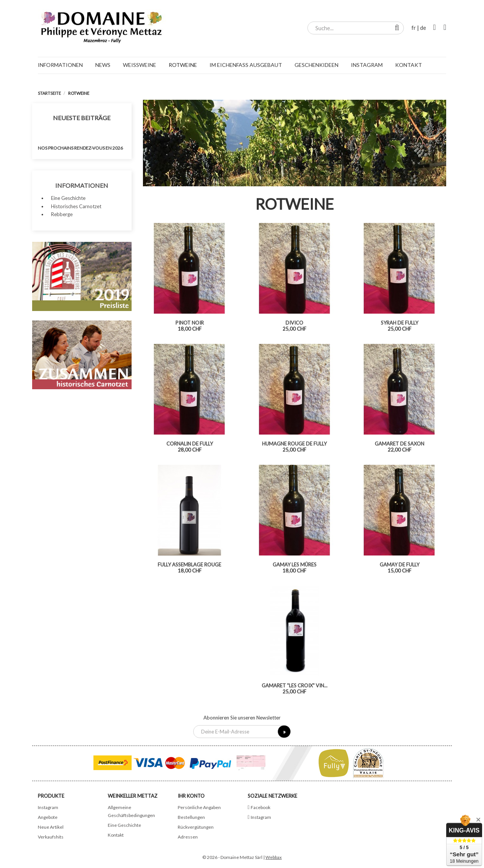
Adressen (188, 837)
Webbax (274, 857)
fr (414, 28)
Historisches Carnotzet (76, 206)
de (423, 28)
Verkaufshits (51, 837)
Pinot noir (190, 323)
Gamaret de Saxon (399, 444)
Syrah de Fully (399, 323)
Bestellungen (191, 817)
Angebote (48, 817)
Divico (294, 323)
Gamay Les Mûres (295, 565)
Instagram (48, 807)
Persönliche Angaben (199, 807)
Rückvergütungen (196, 827)
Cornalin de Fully (190, 444)
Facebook (261, 807)
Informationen (82, 185)
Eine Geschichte (68, 198)
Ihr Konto (191, 796)
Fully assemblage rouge (189, 565)
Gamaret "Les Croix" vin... (295, 685)
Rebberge (62, 214)
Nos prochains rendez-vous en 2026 (80, 148)
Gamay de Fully (399, 565)
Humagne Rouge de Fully (294, 444)
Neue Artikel (51, 827)
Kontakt (116, 835)
